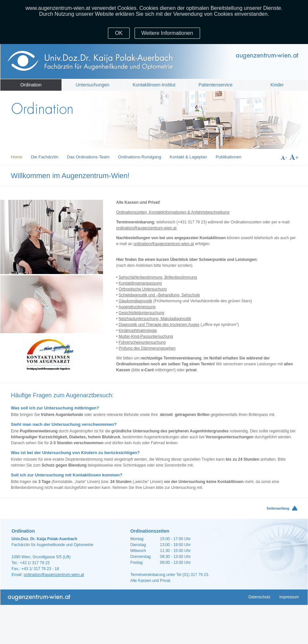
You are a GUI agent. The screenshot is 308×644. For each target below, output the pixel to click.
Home (17, 157)
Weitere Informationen (167, 33)
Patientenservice (216, 85)
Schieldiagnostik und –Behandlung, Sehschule (159, 295)
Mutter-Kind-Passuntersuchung (146, 336)
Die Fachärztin (45, 157)
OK (119, 33)
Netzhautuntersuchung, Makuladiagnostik (155, 319)
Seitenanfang (278, 508)
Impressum (289, 597)
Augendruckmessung (137, 307)
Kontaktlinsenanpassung (140, 283)
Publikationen (228, 157)
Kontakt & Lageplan (188, 157)
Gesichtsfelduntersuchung (142, 313)
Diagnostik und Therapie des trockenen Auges (159, 325)
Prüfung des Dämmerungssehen (147, 348)
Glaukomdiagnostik (136, 301)
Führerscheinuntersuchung (142, 342)
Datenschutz (259, 597)
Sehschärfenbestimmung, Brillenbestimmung (158, 277)
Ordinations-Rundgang (140, 157)
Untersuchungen (93, 85)
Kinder (277, 85)
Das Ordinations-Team (88, 157)
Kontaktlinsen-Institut (154, 85)
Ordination (31, 85)
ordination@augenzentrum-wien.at (146, 228)
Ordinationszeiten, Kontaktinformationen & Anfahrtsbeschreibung (173, 212)
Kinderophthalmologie (138, 331)
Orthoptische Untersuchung (143, 289)
